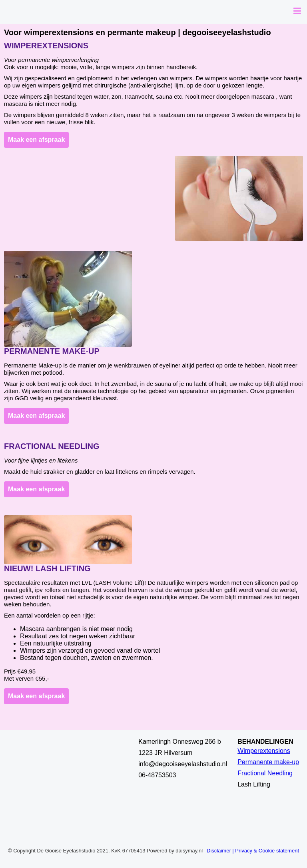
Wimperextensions (46, 46)
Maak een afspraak (36, 140)
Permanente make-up (52, 351)
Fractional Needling (52, 446)
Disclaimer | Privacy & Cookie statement (253, 851)
